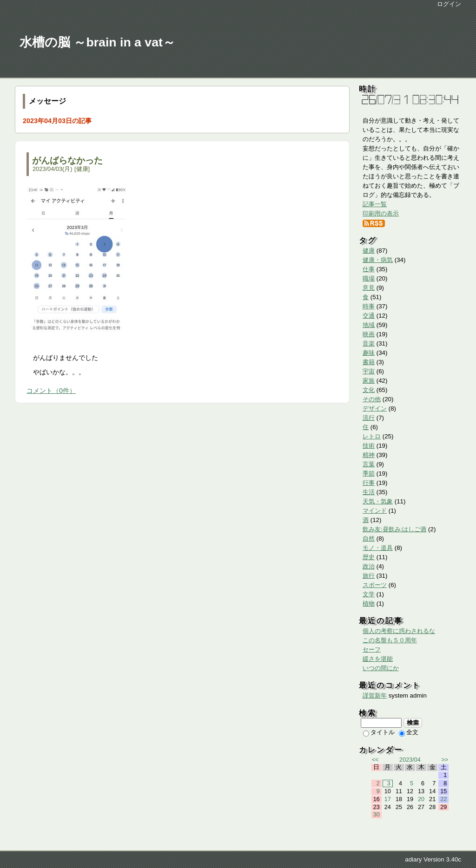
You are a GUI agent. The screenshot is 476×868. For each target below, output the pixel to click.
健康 (82, 169)
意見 (369, 288)
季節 (369, 473)
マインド (375, 511)
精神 (369, 455)
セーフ (372, 649)
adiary (413, 859)
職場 (369, 278)
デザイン (375, 408)
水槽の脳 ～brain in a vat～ (97, 42)
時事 (369, 306)
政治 (369, 566)
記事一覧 (375, 204)
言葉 (369, 464)
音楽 (369, 343)
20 (421, 799)
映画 (369, 334)
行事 (369, 483)
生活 (369, 492)
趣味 (369, 353)
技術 (369, 446)
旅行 (369, 576)
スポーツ (375, 585)
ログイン (449, 4)
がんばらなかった (67, 160)
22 (443, 799)
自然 (369, 538)
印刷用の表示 (381, 213)
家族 (369, 381)
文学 (369, 594)
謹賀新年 (375, 695)
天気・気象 (378, 501)
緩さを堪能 (378, 659)
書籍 (369, 362)
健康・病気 (378, 260)
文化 (369, 390)
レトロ (372, 436)
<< (375, 760)
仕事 (369, 269)
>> (445, 760)
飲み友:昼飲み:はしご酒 (394, 529)
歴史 (369, 557)
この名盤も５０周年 (390, 640)
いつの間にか (381, 668)
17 (388, 799)
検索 (413, 723)
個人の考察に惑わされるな (399, 631)
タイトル (379, 732)
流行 (369, 418)
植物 (369, 604)
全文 (409, 732)
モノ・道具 (378, 548)
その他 (372, 399)
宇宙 (369, 371)
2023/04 (410, 760)
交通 (369, 316)
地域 (369, 325)
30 (377, 815)
